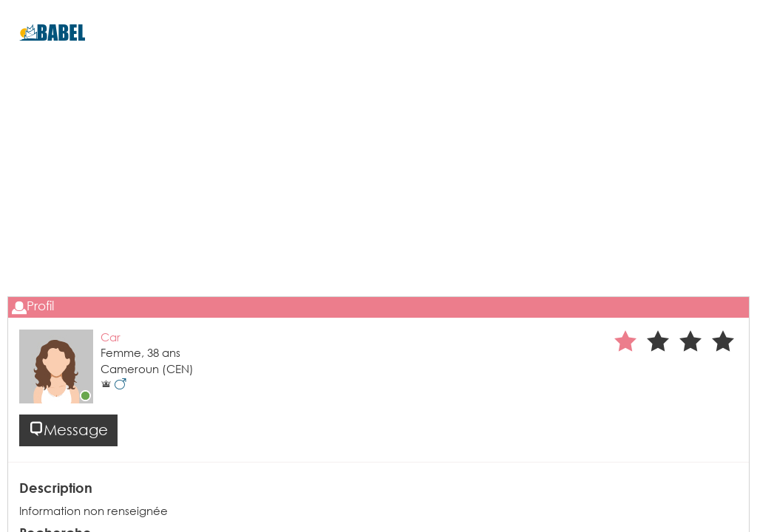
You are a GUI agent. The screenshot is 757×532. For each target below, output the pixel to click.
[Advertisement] (378, 200)
